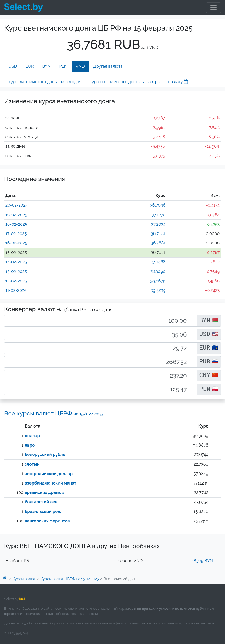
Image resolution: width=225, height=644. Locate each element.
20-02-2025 (17, 205)
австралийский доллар (49, 474)
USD (13, 66)
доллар (32, 436)
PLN (63, 66)
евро (30, 445)
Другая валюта (108, 66)
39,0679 (158, 281)
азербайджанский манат (51, 483)
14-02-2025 (16, 262)
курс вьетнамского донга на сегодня (45, 82)
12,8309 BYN (201, 561)
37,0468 (158, 262)
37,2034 (158, 224)
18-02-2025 (16, 224)
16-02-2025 (16, 243)
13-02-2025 (16, 272)
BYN (47, 66)
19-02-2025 (16, 215)
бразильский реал (44, 512)
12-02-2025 (16, 281)
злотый (32, 464)
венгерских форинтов (47, 521)
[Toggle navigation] (214, 8)
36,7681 (158, 234)
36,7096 (158, 205)
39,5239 (158, 290)
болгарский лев (41, 502)
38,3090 (158, 272)
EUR (29, 66)
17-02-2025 (16, 234)
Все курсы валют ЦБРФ (54, 413)
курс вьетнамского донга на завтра (125, 82)
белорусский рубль (45, 455)
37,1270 (159, 215)
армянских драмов (44, 492)
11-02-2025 (16, 290)
